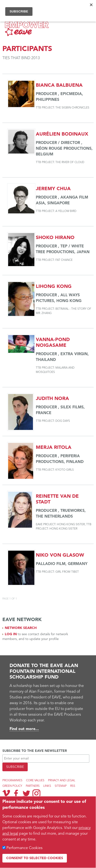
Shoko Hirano (55, 238)
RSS (73, 786)
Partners (33, 786)
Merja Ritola (54, 448)
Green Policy (12, 786)
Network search (21, 628)
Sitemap (61, 786)
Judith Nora (52, 399)
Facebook (16, 793)
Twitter (26, 793)
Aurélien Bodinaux (62, 134)
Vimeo (6, 793)
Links (47, 786)
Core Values (35, 781)
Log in (11, 634)
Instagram (36, 793)
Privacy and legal (62, 781)
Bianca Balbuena (59, 86)
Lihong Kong (54, 287)
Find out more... (24, 729)
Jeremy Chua (53, 189)
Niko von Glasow (60, 555)
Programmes (12, 781)
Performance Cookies (24, 848)
